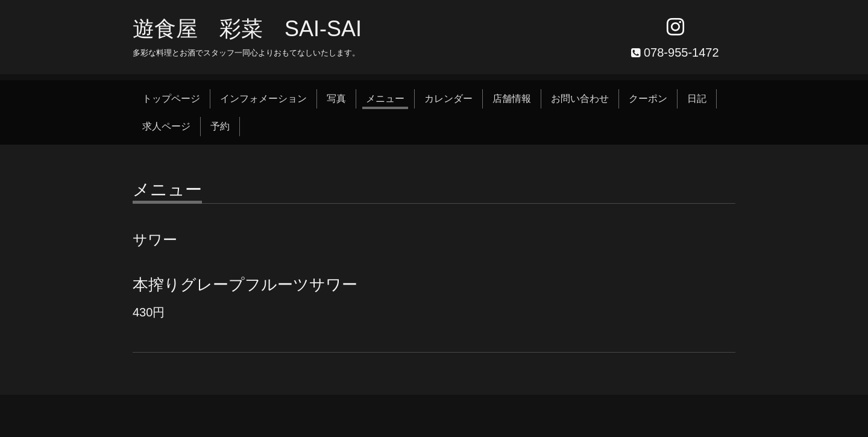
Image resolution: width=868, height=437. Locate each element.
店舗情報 (512, 99)
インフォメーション (263, 99)
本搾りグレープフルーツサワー (245, 285)
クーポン (648, 99)
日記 (697, 99)
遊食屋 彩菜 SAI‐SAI (247, 29)
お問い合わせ (580, 99)
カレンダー (448, 99)
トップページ (171, 99)
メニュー (385, 99)
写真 (336, 99)
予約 (220, 126)
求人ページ (166, 126)
